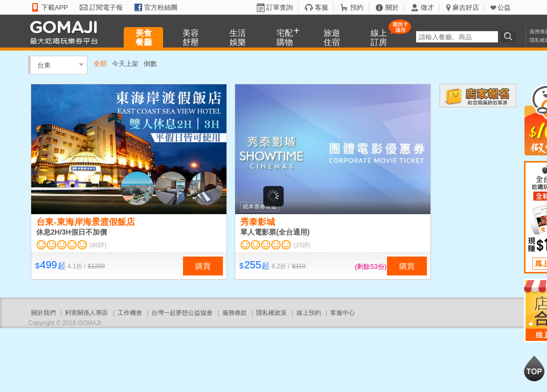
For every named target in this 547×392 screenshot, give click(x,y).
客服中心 (343, 313)
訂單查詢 (280, 7)
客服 (322, 7)
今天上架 (125, 64)
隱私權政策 (271, 313)
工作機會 (130, 313)
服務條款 (235, 313)
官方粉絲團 (161, 7)
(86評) (98, 245)
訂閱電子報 (106, 7)
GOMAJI (66, 32)
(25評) (302, 245)
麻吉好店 (466, 7)
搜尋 (510, 36)
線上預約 (309, 313)
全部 (100, 64)
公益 (504, 7)
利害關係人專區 (86, 313)
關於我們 (43, 313)
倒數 (150, 64)
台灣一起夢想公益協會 (182, 313)
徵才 (427, 7)
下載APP (55, 7)
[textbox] (457, 37)
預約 (357, 7)
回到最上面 (534, 368)
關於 (392, 7)
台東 (44, 65)
